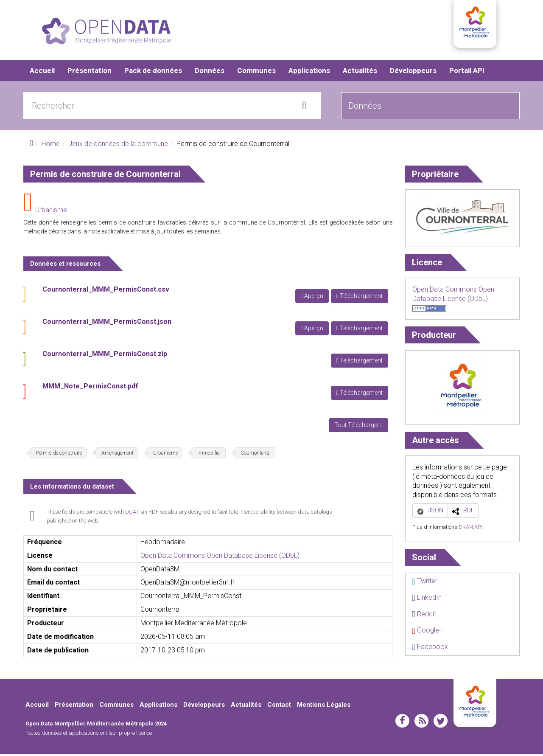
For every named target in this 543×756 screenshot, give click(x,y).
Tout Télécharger (358, 427)
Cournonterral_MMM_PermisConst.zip (105, 356)
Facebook (430, 648)
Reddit (424, 616)
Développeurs (413, 72)
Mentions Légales (324, 706)
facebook (402, 722)
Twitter (425, 583)
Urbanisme (51, 212)
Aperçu (312, 298)
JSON (436, 512)
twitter (441, 722)
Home (51, 145)
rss (421, 722)
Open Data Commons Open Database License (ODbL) (220, 557)
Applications (309, 72)
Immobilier (209, 455)
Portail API (467, 72)
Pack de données (153, 72)
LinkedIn (427, 599)
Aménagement (118, 455)
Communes (256, 72)
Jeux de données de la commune (118, 145)
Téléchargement (360, 298)
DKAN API (470, 529)
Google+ (427, 632)
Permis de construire (59, 455)
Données (210, 72)
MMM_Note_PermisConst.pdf (90, 388)
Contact (279, 706)
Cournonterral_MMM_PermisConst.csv (106, 291)
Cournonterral (256, 455)
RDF (469, 512)
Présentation (90, 72)
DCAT (132, 513)
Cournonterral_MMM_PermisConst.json (107, 323)
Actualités (360, 72)
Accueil (42, 72)
